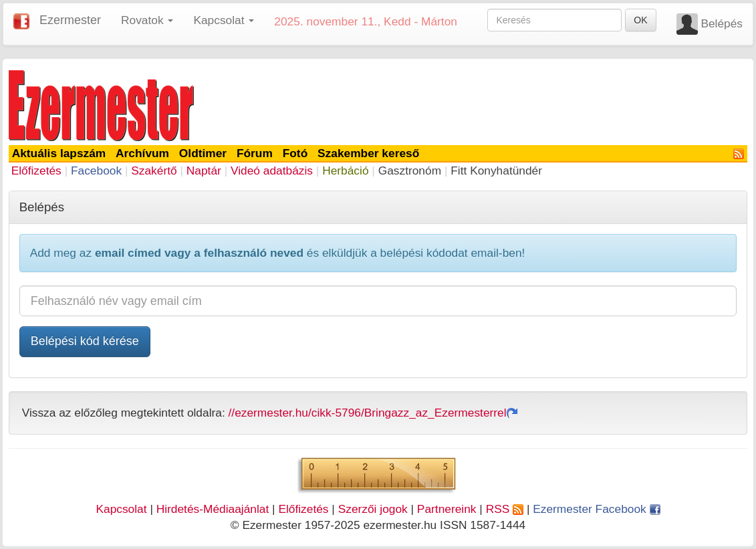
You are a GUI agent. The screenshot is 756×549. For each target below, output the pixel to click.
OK (640, 20)
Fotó (295, 153)
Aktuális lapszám (59, 153)
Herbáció (345, 171)
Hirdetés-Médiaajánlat (213, 509)
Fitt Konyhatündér (496, 171)
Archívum (142, 153)
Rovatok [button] (147, 20)
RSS (505, 509)
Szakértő (154, 171)
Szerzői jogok (373, 509)
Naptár (204, 171)
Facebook (96, 171)
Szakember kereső (368, 153)
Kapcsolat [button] (224, 20)
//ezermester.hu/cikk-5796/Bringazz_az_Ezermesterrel (373, 413)
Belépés (722, 23)
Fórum (255, 153)
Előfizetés (36, 171)
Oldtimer (203, 153)
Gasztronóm (410, 171)
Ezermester (70, 20)
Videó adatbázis (272, 171)
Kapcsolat (121, 509)
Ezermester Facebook (596, 509)
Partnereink (447, 509)
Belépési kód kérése (85, 341)
